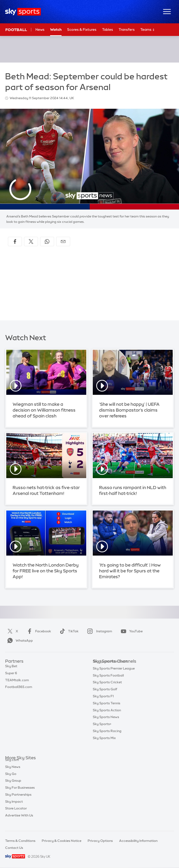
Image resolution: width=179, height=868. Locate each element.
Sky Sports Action (107, 717)
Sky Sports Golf (105, 696)
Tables (108, 30)
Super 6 (11, 675)
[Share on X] (31, 241)
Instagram (99, 631)
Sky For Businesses (20, 793)
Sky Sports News (106, 724)
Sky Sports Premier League (114, 675)
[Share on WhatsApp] (47, 241)
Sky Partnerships (18, 800)
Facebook (38, 631)
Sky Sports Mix (104, 745)
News (40, 30)
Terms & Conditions (20, 841)
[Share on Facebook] (15, 241)
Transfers (127, 30)
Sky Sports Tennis (107, 710)
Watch (56, 30)
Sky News (13, 772)
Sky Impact (14, 807)
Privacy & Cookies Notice (62, 841)
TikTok (68, 631)
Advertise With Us (19, 821)
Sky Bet (11, 668)
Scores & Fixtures (82, 30)
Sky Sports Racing (107, 738)
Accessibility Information (138, 841)
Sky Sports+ (102, 731)
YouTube (131, 631)
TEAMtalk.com (17, 682)
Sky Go (11, 779)
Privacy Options (100, 841)
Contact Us (14, 848)
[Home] (23, 12)
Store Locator (16, 814)
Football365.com (19, 689)
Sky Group (13, 786)
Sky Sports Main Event (110, 668)
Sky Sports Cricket (107, 689)
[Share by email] (63, 241)
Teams (148, 30)
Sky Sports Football (108, 682)
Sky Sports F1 (103, 703)
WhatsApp (19, 640)
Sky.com (12, 765)
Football (16, 30)
